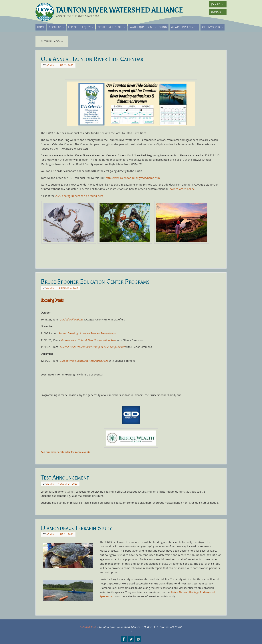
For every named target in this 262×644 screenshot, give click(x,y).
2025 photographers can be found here (79, 196)
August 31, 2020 (68, 484)
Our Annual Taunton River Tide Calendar (92, 59)
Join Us (217, 4)
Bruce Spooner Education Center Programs (95, 282)
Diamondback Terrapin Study (76, 528)
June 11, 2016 (66, 534)
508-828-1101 (88, 627)
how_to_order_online (182, 189)
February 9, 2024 (68, 288)
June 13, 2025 (66, 65)
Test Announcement (65, 477)
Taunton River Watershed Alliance (119, 10)
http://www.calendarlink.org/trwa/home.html (133, 178)
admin (50, 65)
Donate (218, 12)
